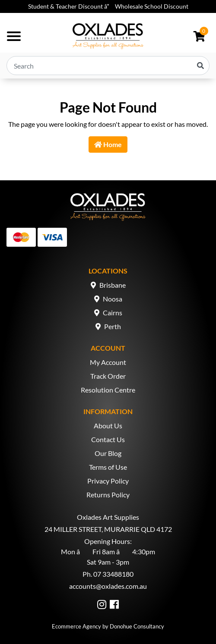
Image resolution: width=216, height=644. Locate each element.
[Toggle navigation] (14, 36)
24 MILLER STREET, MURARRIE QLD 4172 (108, 529)
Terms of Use (108, 467)
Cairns (113, 313)
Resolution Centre (108, 390)
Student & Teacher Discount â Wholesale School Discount (108, 6)
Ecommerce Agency (76, 626)
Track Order (108, 376)
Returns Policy (108, 495)
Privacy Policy (108, 481)
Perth (113, 326)
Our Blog (108, 453)
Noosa (113, 299)
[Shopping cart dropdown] (199, 36)
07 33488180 (113, 574)
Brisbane (113, 285)
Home (108, 144)
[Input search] (108, 66)
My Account (108, 362)
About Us (108, 426)
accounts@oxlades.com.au (108, 586)
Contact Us (108, 439)
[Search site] (200, 66)
